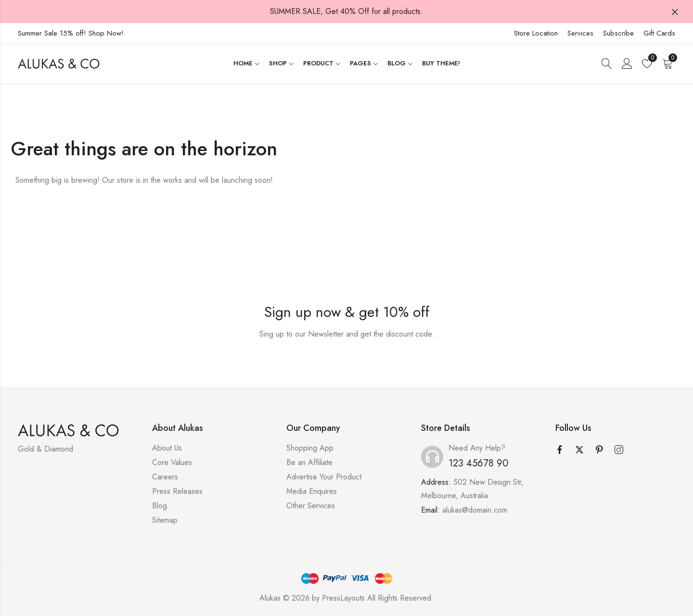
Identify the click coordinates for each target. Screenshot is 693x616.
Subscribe (618, 33)
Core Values (172, 463)
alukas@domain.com (475, 510)
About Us (167, 448)
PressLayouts (343, 598)
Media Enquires (312, 492)
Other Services (311, 506)
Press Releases (177, 492)
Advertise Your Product (324, 477)
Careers (165, 477)
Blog (160, 506)
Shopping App (310, 448)
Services (580, 33)
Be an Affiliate (309, 463)
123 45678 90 (478, 464)
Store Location (536, 33)
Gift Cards (659, 33)
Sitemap (165, 521)
